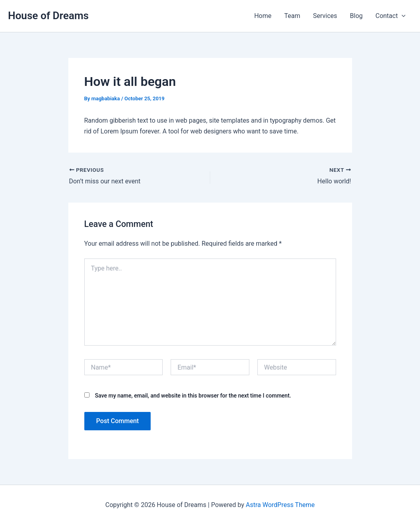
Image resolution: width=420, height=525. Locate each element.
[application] (402, 16)
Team (292, 16)
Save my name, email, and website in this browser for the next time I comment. (193, 396)
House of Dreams (48, 16)
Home (263, 16)
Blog (356, 16)
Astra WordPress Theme (280, 505)
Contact (390, 16)
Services (325, 16)
